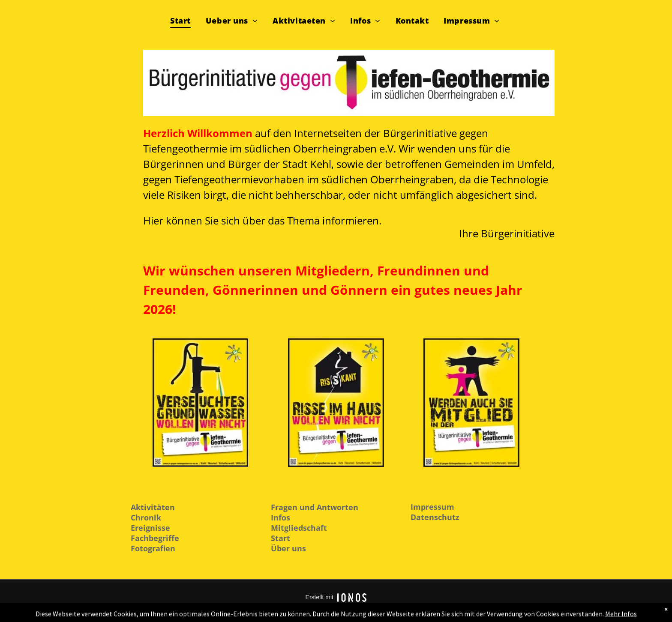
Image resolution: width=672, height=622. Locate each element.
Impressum (432, 507)
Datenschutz (435, 517)
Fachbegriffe (155, 538)
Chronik (146, 517)
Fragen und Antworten (315, 507)
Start (280, 538)
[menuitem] (184, 20)
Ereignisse (150, 528)
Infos (280, 517)
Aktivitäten (153, 507)
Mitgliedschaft (299, 528)
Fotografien (153, 548)
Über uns (288, 548)
